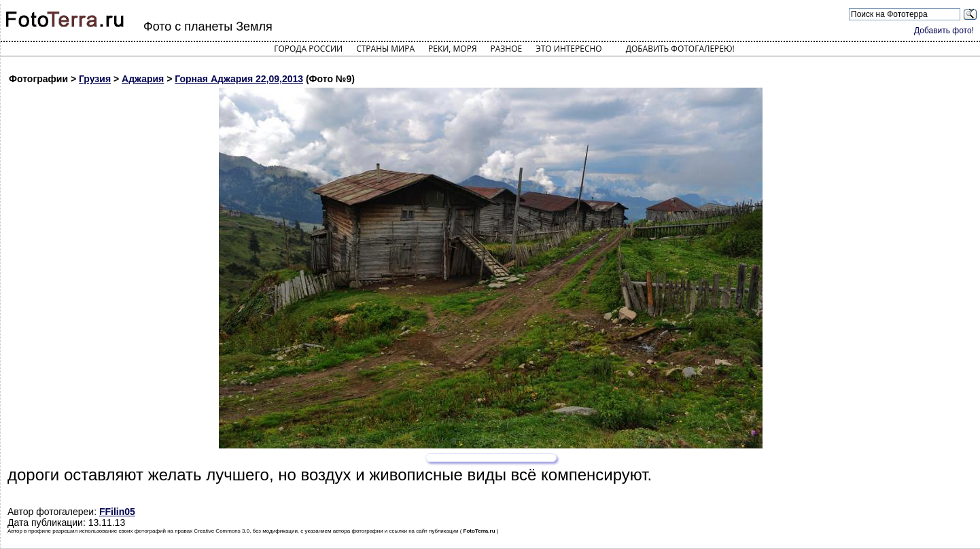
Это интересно (569, 49)
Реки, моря (452, 49)
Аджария (143, 79)
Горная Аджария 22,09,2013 (239, 79)
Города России (308, 49)
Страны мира (385, 49)
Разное (507, 49)
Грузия (95, 79)
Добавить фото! (944, 31)
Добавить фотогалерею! (680, 49)
